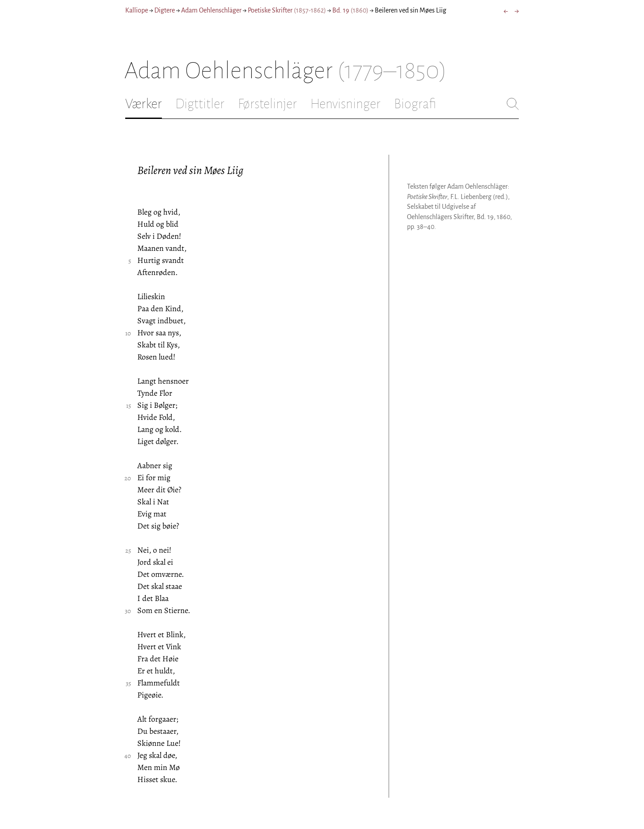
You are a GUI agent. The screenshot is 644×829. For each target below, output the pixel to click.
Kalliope (137, 10)
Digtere (165, 10)
